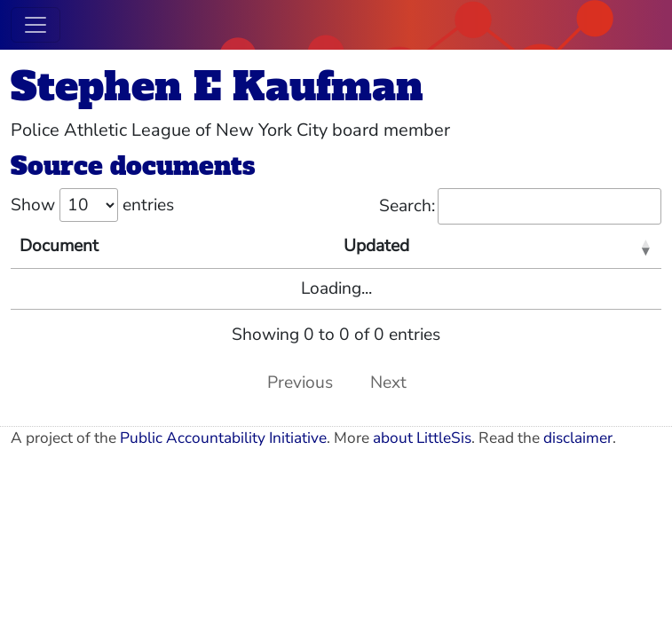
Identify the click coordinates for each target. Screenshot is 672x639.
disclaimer (578, 438)
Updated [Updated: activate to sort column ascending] (376, 246)
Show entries (92, 205)
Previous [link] (300, 383)
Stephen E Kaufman (217, 87)
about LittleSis (422, 438)
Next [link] (388, 383)
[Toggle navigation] (36, 25)
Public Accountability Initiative (223, 438)
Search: (520, 206)
